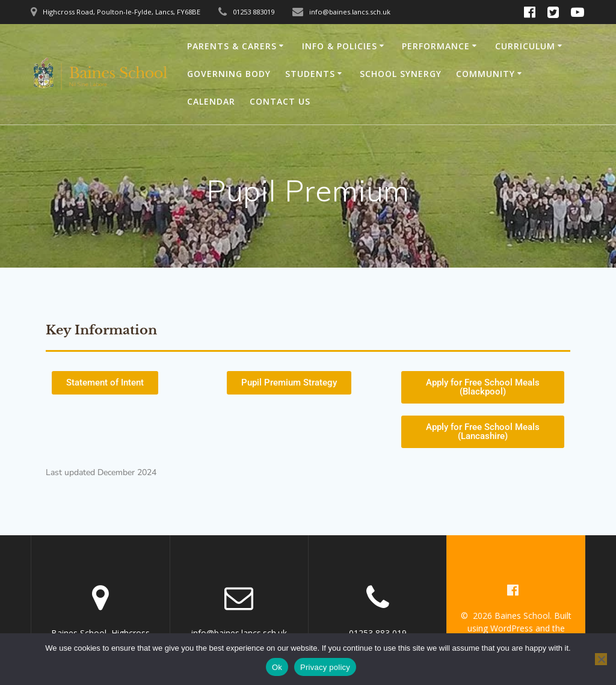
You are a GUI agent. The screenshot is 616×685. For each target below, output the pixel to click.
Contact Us (280, 101)
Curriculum (525, 46)
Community (485, 74)
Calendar (211, 101)
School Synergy (401, 74)
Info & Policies (340, 46)
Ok (277, 667)
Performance (436, 46)
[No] (601, 659)
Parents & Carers (232, 46)
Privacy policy (325, 667)
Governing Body (229, 74)
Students (310, 74)
